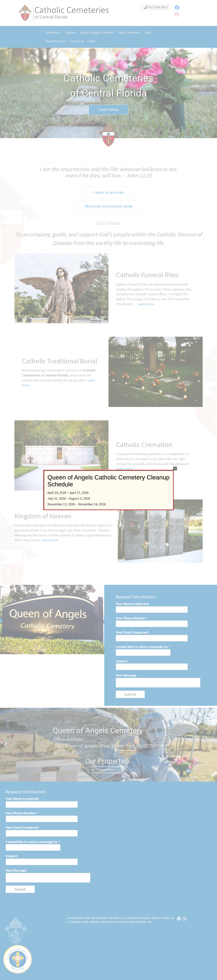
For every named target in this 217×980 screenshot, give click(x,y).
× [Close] (175, 468)
